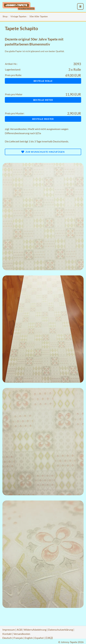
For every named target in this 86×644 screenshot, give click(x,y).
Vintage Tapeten (18, 16)
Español (39, 638)
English (29, 638)
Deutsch (7, 638)
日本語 (49, 638)
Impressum (9, 630)
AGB (19, 630)
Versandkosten (18, 129)
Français (18, 638)
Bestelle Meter (43, 100)
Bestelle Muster (43, 119)
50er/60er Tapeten (39, 16)
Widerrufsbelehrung (35, 630)
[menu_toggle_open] (80, 6)
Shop (5, 16)
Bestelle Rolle (43, 81)
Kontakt (7, 634)
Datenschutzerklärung (61, 630)
